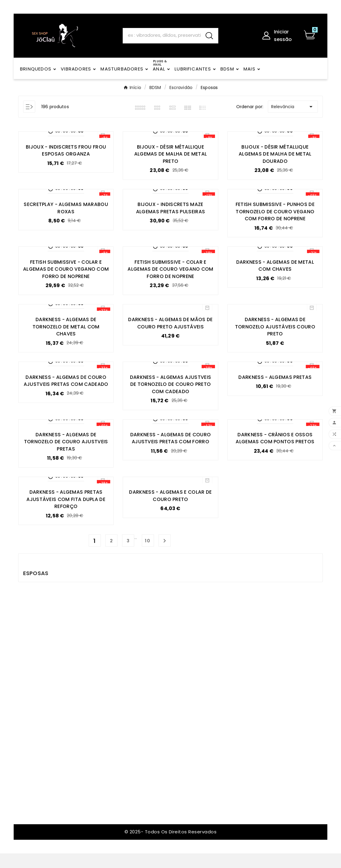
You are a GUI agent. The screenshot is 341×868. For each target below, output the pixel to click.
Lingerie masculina (235, 664)
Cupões (165, 684)
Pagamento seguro (119, 672)
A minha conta (113, 794)
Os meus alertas (174, 694)
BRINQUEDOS (228, 694)
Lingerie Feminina (234, 674)
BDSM (221, 684)
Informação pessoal (179, 644)
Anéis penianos (232, 757)
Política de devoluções (110, 685)
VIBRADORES (228, 767)
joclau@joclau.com (49, 665)
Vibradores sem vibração (233, 707)
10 (148, 556)
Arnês (221, 720)
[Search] (162, 35)
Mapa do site (112, 774)
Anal (219, 730)
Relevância (293, 107)
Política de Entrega (118, 662)
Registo (105, 784)
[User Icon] (280, 36)
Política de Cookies (119, 738)
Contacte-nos (114, 764)
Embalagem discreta (121, 652)
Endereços (167, 674)
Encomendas (170, 654)
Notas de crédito (176, 664)
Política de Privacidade (110, 702)
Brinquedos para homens (233, 743)
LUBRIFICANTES (230, 654)
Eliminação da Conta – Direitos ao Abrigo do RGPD (121, 721)
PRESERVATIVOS (232, 644)
